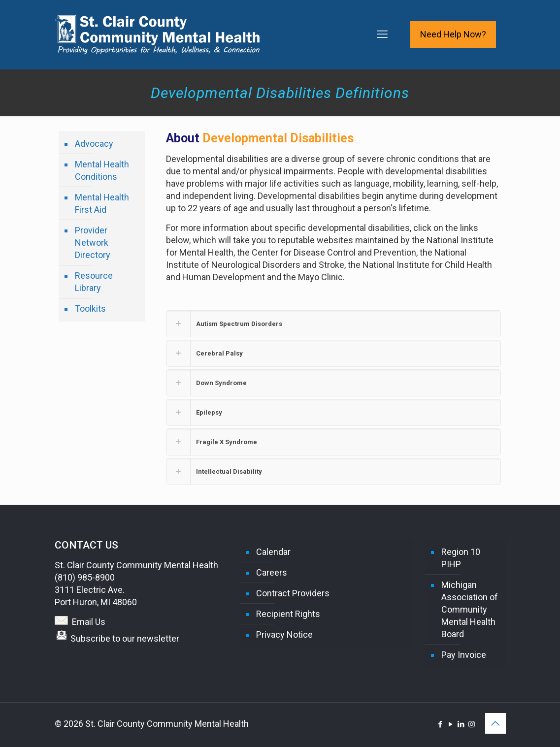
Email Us (89, 622)
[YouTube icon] (451, 724)
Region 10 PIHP (461, 558)
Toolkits (90, 309)
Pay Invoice (464, 655)
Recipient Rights (288, 614)
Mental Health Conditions (102, 170)
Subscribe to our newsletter (125, 638)
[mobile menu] (382, 34)
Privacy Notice (284, 634)
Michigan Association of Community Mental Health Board (470, 609)
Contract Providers (293, 593)
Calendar (273, 552)
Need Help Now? (453, 34)
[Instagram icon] (472, 724)
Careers (272, 572)
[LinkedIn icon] (461, 724)
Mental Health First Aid (102, 203)
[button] (333, 324)
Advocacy (94, 144)
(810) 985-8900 (85, 577)
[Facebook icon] (441, 724)
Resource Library (94, 282)
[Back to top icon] (495, 723)
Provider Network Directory (93, 243)
